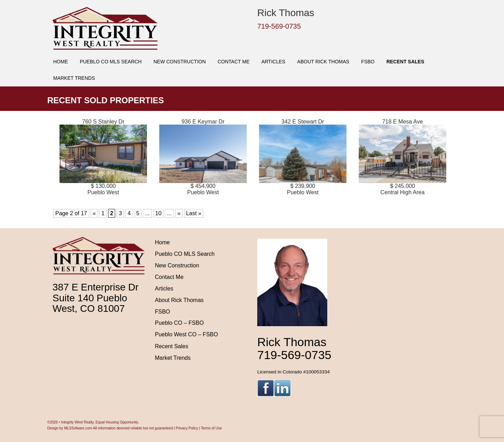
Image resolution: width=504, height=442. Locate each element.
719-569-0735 (279, 26)
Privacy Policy (187, 428)
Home (61, 62)
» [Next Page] (179, 213)
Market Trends (74, 78)
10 (159, 213)
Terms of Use (211, 428)
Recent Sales (405, 62)
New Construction (179, 62)
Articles (273, 62)
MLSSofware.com (78, 428)
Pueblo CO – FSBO (180, 323)
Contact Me (234, 62)
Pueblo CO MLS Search (111, 62)
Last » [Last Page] (194, 213)
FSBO (368, 62)
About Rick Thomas (323, 62)
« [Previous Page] (94, 213)
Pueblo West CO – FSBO (187, 334)
